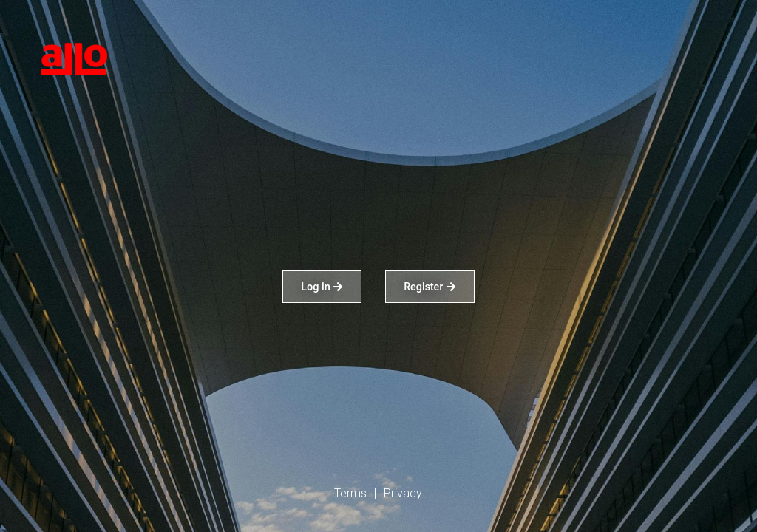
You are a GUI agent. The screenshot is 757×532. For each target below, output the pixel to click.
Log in (322, 287)
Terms (350, 493)
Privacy (403, 493)
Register (430, 287)
